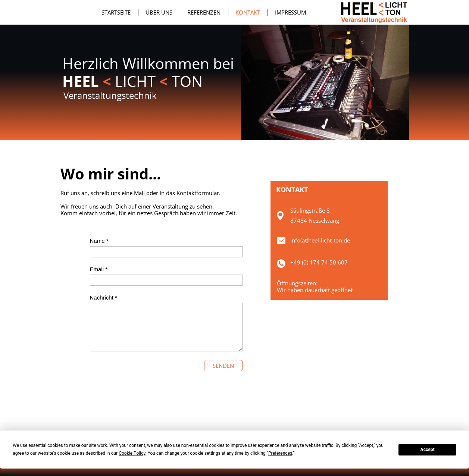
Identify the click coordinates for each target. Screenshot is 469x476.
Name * (99, 241)
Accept (428, 450)
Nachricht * (104, 297)
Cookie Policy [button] (132, 453)
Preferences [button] (280, 453)
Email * (99, 269)
